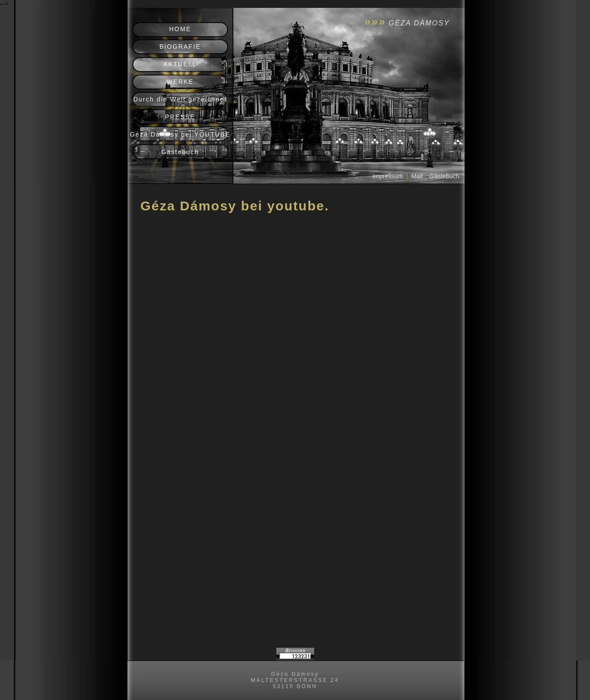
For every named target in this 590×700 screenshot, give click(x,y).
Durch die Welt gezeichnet (180, 99)
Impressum (388, 176)
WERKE (180, 82)
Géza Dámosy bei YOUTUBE (180, 134)
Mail (417, 176)
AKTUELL (180, 64)
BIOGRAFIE (180, 47)
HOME (180, 29)
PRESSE (180, 117)
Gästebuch (180, 152)
